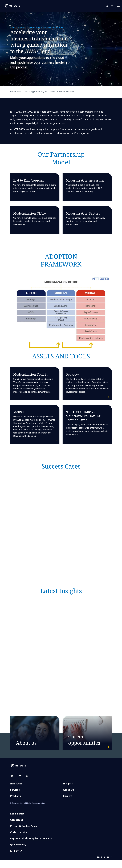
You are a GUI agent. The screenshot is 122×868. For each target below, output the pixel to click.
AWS (26, 91)
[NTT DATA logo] (11, 6)
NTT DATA (16, 859)
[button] (109, 6)
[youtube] (20, 784)
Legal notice (17, 822)
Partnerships (15, 91)
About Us (68, 798)
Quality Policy (18, 853)
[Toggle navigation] (119, 6)
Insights (68, 792)
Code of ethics (19, 840)
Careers (68, 804)
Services (15, 798)
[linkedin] (12, 784)
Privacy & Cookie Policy (24, 834)
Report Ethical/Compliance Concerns (31, 846)
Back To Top (104, 865)
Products (15, 804)
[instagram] (27, 784)
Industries (16, 792)
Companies (17, 828)
